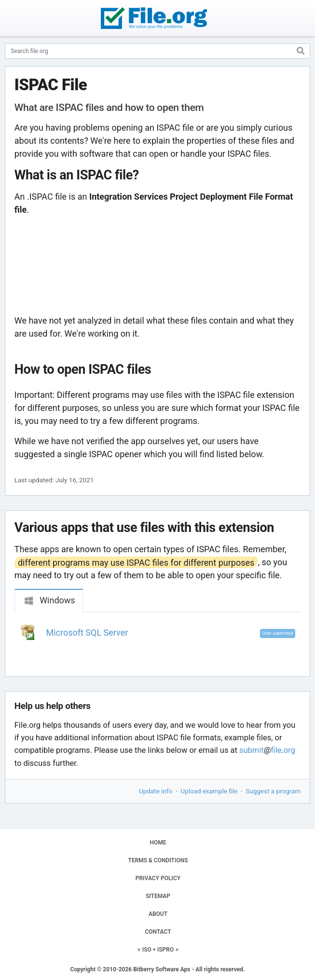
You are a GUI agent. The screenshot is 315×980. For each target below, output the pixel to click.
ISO (147, 950)
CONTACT (158, 932)
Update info (156, 791)
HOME (158, 843)
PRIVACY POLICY (158, 878)
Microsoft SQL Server (87, 633)
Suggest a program (273, 791)
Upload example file (209, 791)
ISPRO (165, 950)
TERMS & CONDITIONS (158, 860)
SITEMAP (158, 896)
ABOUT (158, 914)
